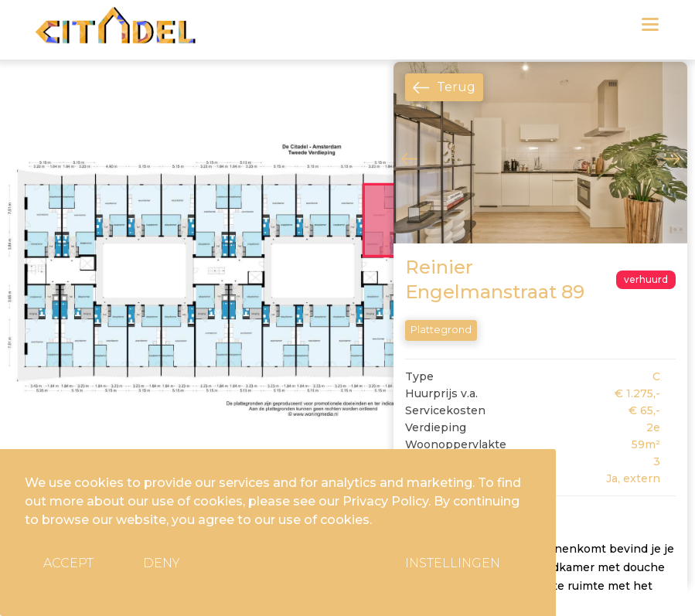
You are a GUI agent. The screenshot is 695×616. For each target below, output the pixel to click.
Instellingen (453, 563)
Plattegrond (441, 330)
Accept (68, 563)
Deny (162, 563)
